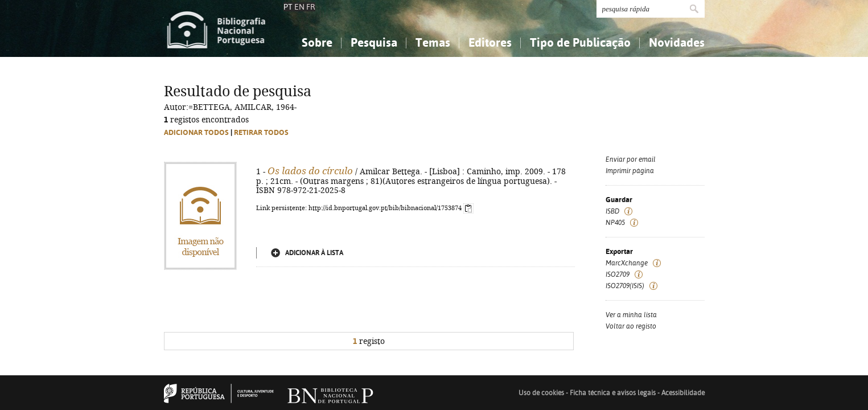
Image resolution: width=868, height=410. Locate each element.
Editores (490, 42)
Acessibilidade (683, 393)
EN (299, 7)
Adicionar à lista (314, 253)
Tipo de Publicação (580, 42)
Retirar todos (261, 132)
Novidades (677, 42)
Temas (433, 42)
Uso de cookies (541, 393)
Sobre (317, 42)
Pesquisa (374, 42)
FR (311, 7)
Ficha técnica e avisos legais (613, 393)
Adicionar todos (196, 132)
